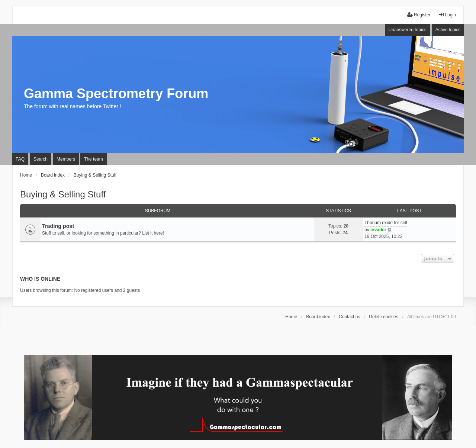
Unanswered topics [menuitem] (408, 30)
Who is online (40, 279)
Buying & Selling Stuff (63, 194)
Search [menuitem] (41, 159)
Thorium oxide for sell (386, 223)
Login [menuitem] (447, 15)
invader (378, 230)
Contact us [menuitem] (349, 317)
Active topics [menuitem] (448, 30)
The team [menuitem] (94, 159)
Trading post (58, 226)
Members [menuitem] (66, 159)
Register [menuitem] (419, 15)
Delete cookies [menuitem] (384, 317)
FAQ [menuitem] (20, 159)
